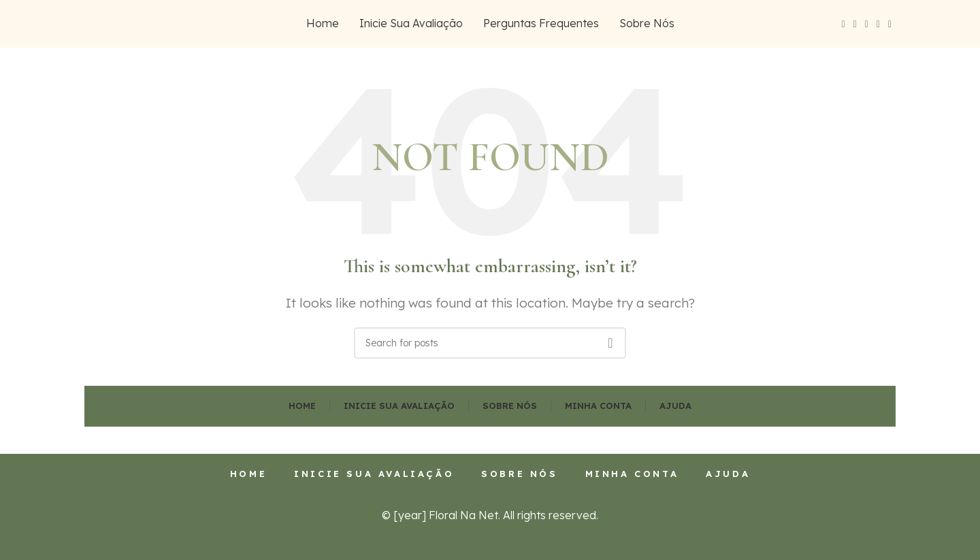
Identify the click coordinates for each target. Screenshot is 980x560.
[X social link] (855, 24)
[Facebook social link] (843, 24)
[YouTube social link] (878, 24)
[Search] (490, 343)
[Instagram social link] (867, 24)
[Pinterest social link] (890, 24)
